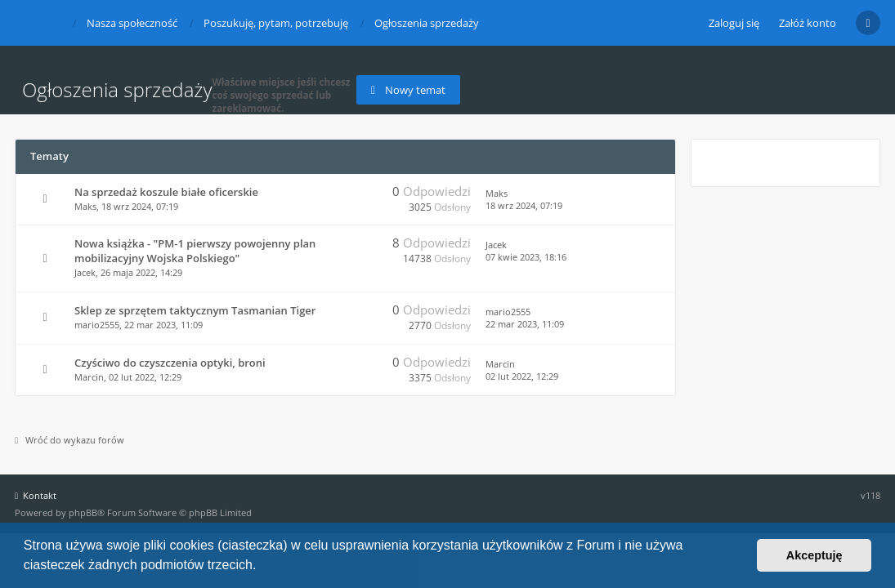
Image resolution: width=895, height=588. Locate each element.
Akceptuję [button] (814, 555)
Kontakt (36, 495)
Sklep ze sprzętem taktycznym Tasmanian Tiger (195, 310)
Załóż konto (808, 23)
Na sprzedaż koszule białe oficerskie (166, 192)
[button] (262, 567)
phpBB (83, 512)
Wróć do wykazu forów (69, 440)
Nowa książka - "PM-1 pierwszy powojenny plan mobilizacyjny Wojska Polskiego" (195, 251)
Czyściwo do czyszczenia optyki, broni (170, 363)
